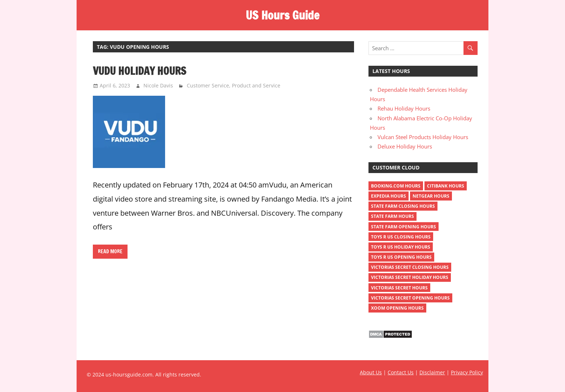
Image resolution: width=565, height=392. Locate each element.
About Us (371, 372)
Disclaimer (432, 372)
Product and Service (256, 85)
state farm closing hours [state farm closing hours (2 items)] (403, 206)
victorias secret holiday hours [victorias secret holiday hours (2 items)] (410, 277)
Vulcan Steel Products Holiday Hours (423, 137)
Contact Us (401, 372)
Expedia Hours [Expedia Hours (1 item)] (389, 196)
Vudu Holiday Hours (139, 71)
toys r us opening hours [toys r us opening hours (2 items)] (401, 257)
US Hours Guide (282, 15)
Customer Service (208, 85)
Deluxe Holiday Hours (405, 146)
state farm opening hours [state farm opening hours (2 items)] (404, 227)
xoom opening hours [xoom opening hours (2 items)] (397, 308)
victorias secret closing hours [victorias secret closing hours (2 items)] (410, 267)
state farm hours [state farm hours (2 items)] (393, 216)
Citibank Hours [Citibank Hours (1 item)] (446, 186)
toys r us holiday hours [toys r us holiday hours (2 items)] (401, 247)
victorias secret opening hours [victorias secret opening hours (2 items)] (410, 298)
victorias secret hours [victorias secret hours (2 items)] (399, 288)
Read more (110, 251)
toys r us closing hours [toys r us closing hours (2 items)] (401, 237)
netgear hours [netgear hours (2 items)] (431, 196)
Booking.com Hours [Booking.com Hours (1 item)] (396, 186)
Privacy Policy (467, 372)
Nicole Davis (158, 85)
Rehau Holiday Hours (404, 108)
